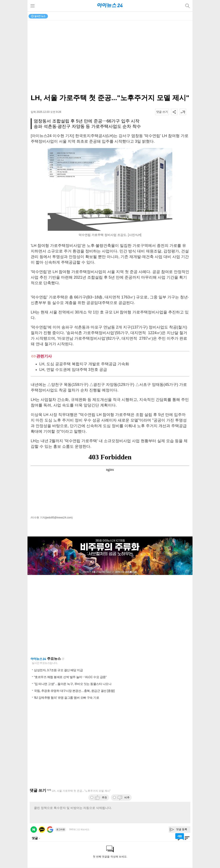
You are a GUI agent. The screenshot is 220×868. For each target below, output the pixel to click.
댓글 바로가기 (180, 837)
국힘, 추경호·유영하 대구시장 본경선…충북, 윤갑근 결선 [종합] (74, 691)
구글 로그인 (50, 830)
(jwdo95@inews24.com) (59, 518)
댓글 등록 (182, 829)
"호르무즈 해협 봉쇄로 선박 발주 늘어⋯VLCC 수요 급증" (70, 677)
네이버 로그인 (34, 830)
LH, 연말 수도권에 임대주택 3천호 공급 (73, 370)
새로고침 (63, 659)
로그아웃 (61, 829)
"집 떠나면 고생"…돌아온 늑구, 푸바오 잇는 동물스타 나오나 (73, 684)
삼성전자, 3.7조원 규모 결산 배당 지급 (58, 670)
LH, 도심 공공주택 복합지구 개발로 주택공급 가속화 (84, 364)
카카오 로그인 (42, 830)
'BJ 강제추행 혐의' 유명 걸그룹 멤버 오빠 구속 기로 (66, 698)
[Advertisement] (110, 616)
